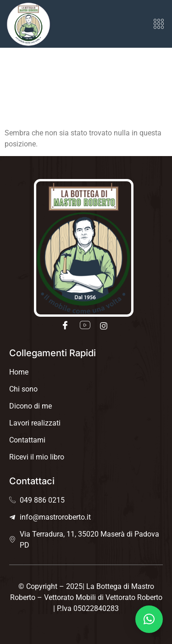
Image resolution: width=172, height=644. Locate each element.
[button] (159, 24)
